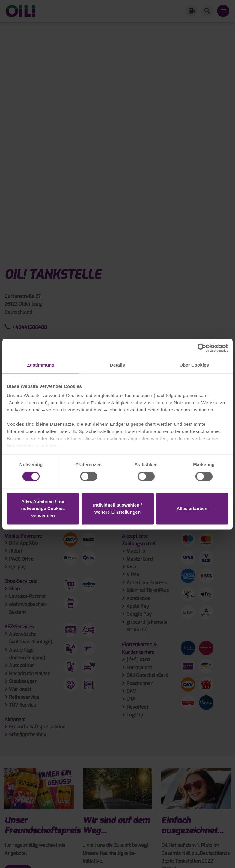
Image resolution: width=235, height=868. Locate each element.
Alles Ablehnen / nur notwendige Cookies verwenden (43, 508)
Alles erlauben (192, 508)
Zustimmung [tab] (41, 365)
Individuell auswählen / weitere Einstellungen (117, 508)
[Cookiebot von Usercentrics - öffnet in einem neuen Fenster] (202, 348)
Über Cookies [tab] (194, 365)
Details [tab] (117, 365)
